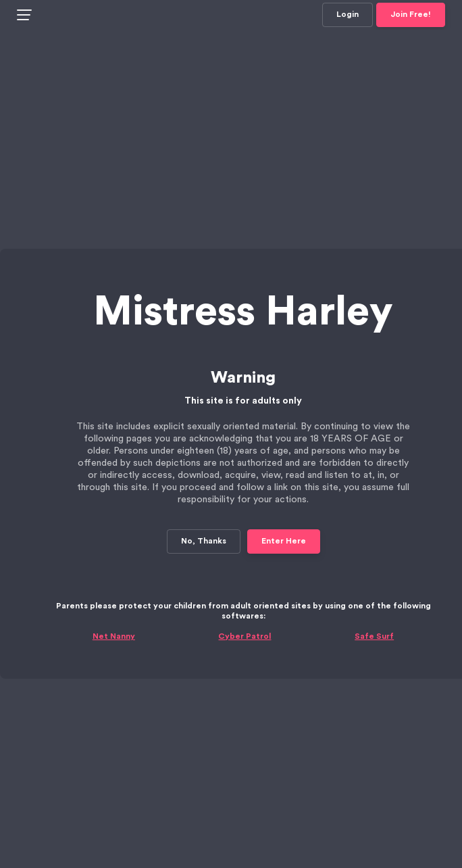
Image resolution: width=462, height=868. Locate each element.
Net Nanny (114, 606)
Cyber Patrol (245, 606)
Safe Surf (374, 606)
